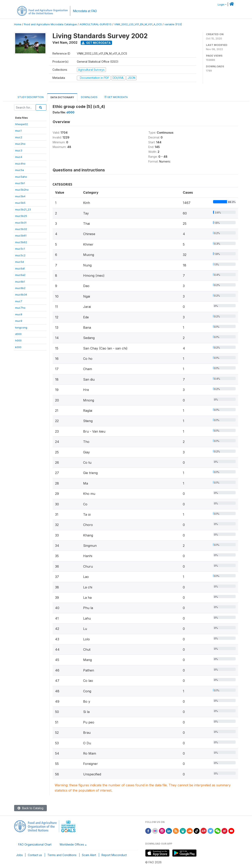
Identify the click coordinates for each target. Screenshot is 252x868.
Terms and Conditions (62, 855)
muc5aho (21, 177)
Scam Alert (89, 855)
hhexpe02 (21, 124)
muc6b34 (21, 295)
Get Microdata (96, 43)
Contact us (35, 855)
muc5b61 (21, 235)
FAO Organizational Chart (35, 844)
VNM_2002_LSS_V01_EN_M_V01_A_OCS (138, 24)
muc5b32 (21, 229)
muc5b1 (20, 183)
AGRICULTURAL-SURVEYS (96, 24)
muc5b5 (20, 203)
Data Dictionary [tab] (62, 97)
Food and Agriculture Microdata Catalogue (50, 24)
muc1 (18, 131)
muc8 (19, 314)
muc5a (19, 170)
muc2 (19, 137)
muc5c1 (20, 249)
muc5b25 (21, 216)
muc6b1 (20, 282)
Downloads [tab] (89, 97)
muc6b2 (20, 288)
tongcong (21, 327)
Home (18, 24)
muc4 (19, 157)
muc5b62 (21, 242)
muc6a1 (20, 268)
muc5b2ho (22, 190)
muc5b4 (20, 196)
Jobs (19, 855)
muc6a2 (20, 275)
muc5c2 (20, 255)
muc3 (19, 150)
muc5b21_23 (23, 209)
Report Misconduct (114, 855)
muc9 (19, 321)
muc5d (19, 262)
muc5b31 (21, 223)
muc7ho (20, 308)
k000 (18, 347)
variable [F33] (173, 24)
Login (221, 5)
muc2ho (20, 144)
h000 (18, 340)
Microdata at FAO (85, 11)
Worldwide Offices (72, 844)
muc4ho (20, 164)
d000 (18, 334)
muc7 (19, 301)
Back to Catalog (30, 808)
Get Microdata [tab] (116, 97)
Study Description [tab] (31, 97)
